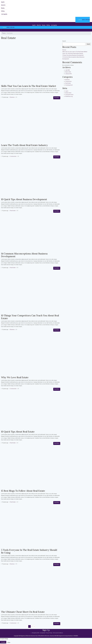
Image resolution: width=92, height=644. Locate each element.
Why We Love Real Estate (15, 377)
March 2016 (68, 72)
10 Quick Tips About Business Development (24, 199)
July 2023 (67, 70)
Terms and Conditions (58, 633)
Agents (3, 2)
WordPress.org (69, 96)
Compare (3, 642)
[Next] (34, 626)
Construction (13, 156)
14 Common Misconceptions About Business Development (24, 255)
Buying (3, 8)
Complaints (42, 633)
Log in (67, 91)
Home (4, 33)
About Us (3, 5)
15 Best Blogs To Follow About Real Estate (23, 491)
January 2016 (68, 74)
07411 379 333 (86, 20)
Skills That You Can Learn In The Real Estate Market (29, 86)
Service (64, 50)
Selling (3, 11)
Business (12, 97)
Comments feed (69, 95)
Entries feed (68, 93)
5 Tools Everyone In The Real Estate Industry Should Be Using (29, 551)
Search (64, 41)
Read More (57, 98)
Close (9, 642)
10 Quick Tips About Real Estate (18, 432)
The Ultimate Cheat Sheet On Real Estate (23, 612)
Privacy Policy (49, 633)
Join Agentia (4, 14)
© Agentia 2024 (36, 633)
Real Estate (13, 211)
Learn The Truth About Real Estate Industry (24, 145)
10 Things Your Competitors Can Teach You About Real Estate (30, 317)
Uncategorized (69, 85)
